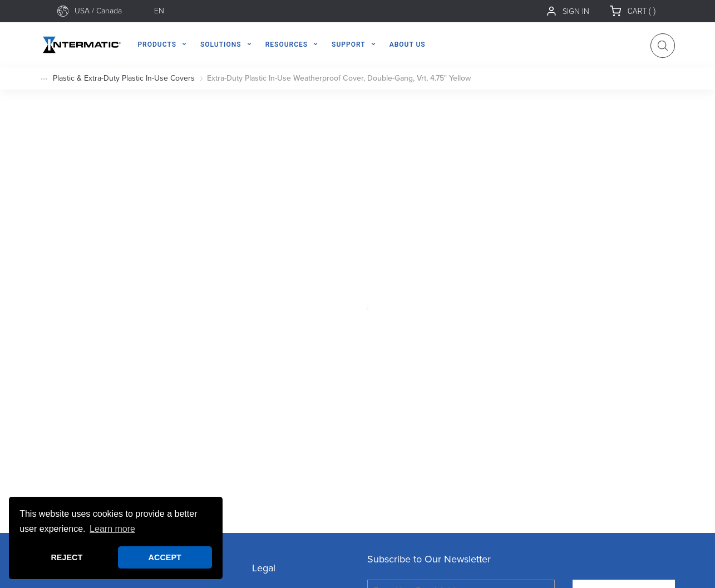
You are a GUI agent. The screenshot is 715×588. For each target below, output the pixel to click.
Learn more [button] (112, 529)
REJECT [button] (66, 557)
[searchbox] (110, 11)
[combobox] (110, 11)
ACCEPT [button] (165, 557)
